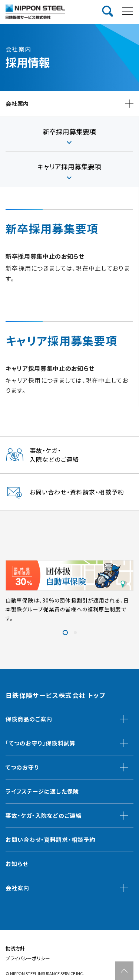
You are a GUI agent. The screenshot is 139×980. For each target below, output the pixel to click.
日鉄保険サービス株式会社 (35, 12)
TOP (124, 971)
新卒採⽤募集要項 (69, 131)
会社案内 (17, 888)
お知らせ (17, 864)
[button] (65, 633)
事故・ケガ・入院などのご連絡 (44, 815)
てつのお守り (22, 767)
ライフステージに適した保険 (42, 791)
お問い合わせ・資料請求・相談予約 (50, 839)
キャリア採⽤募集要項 (69, 166)
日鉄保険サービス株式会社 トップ (56, 695)
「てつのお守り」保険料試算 (41, 743)
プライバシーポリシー (28, 958)
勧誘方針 (15, 948)
